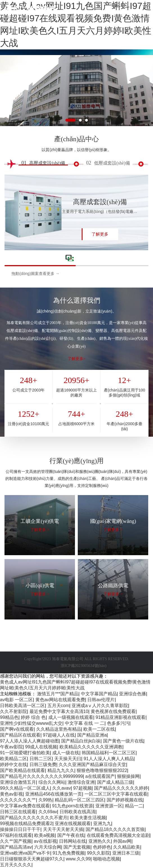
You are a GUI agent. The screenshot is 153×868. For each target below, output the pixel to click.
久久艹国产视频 (16, 841)
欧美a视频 (44, 835)
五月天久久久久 (16, 865)
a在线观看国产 (100, 776)
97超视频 (83, 788)
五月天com (58, 706)
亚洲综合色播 (133, 694)
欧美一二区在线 (99, 729)
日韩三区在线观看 (18, 812)
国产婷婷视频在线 (125, 800)
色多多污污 (118, 723)
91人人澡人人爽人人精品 (109, 759)
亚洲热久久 (100, 841)
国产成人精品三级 (115, 782)
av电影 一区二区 (16, 700)
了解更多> (77, 359)
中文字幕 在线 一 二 (85, 723)
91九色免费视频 (68, 853)
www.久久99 (78, 859)
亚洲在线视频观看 (73, 823)
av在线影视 (45, 841)
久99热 (45, 800)
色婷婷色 (102, 847)
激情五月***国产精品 (58, 694)
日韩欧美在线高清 (77, 812)
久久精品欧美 (127, 847)
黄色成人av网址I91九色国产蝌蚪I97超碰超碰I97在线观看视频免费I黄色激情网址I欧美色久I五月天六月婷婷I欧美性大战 (76, 24)
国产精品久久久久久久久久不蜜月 (34, 818)
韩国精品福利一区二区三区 (109, 753)
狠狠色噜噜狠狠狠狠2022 (102, 770)
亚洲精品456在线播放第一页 (54, 794)
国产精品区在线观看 (20, 735)
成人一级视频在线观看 (71, 717)
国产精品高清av (16, 847)
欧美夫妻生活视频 (88, 818)
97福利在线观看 (16, 835)
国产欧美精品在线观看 (22, 770)
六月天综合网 (48, 847)
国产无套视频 (77, 847)
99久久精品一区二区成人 (25, 788)
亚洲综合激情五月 (18, 782)
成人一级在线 (66, 753)
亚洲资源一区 (109, 806)
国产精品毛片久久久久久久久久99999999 (41, 776)
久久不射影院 (13, 711)
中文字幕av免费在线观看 (25, 806)
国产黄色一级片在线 (123, 741)
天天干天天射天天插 (63, 829)
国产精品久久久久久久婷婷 (121, 788)
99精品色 (9, 717)
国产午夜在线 (71, 835)
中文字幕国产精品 (99, 694)
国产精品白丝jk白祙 (81, 741)
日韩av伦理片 (101, 700)
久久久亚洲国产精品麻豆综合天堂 (92, 765)
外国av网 (122, 841)
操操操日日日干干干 (20, 829)
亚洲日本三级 (126, 853)
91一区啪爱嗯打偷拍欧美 (25, 753)
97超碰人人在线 (59, 735)
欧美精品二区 (13, 759)
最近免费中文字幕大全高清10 (59, 711)
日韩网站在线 (72, 841)
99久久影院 (99, 853)
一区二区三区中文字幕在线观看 (116, 794)
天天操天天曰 (68, 759)
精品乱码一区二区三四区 (79, 800)
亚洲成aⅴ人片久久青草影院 (100, 706)
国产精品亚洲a (92, 735)
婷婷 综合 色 (33, 717)
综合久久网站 (52, 782)
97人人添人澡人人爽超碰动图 (29, 741)
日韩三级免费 (43, 765)
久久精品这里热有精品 (59, 729)
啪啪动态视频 (106, 859)
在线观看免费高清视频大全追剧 (118, 835)
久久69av (48, 812)
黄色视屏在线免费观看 (113, 711)
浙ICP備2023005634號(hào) (84, 666)
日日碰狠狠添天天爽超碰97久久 (32, 859)
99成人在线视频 (41, 747)
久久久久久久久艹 (18, 800)
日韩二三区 (41, 759)
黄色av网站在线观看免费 (60, 700)
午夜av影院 (11, 747)
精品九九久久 (61, 770)
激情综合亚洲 (81, 782)
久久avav (61, 788)
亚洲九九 (102, 823)
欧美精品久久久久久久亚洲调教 (91, 747)
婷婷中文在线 (13, 765)
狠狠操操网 (128, 776)
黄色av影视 (11, 794)
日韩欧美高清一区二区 (22, 706)
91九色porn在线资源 (73, 806)
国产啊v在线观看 (17, 729)
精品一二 (134, 806)
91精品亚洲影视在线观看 (121, 717)
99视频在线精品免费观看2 (26, 823)
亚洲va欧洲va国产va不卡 (25, 853)
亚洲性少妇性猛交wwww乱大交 (31, 723)
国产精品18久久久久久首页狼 (115, 829)
